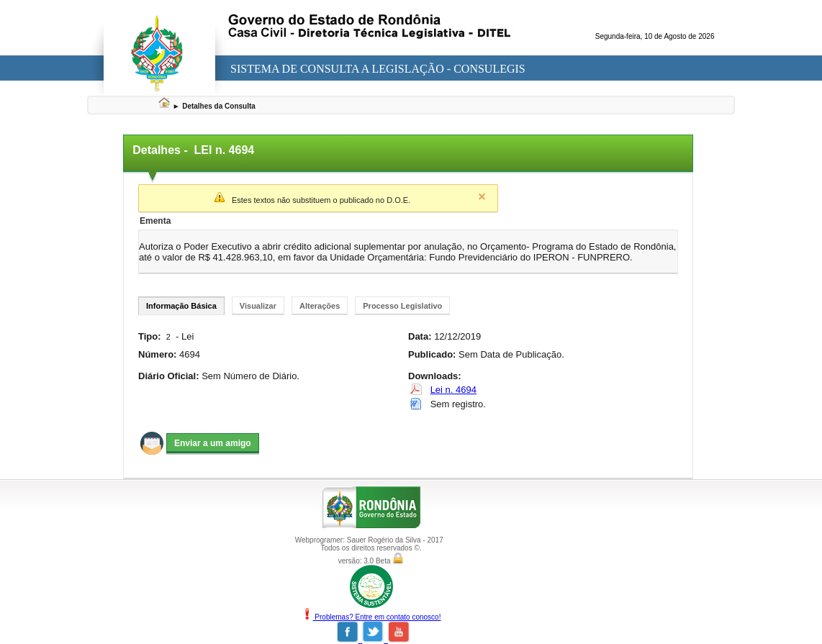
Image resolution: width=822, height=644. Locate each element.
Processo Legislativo (402, 306)
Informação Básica (181, 306)
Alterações (320, 306)
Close (482, 196)
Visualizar (258, 306)
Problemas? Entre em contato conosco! (371, 617)
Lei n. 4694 (453, 390)
